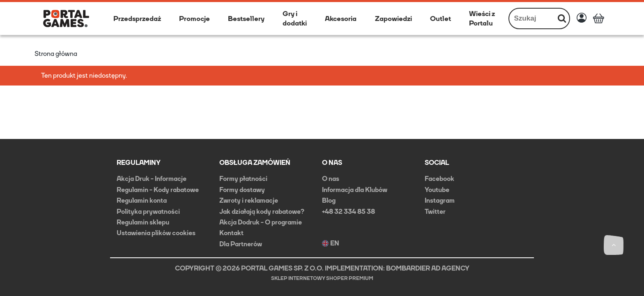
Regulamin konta (142, 200)
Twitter (435, 212)
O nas (331, 179)
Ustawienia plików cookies (156, 233)
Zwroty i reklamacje (249, 200)
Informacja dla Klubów (355, 190)
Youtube (437, 190)
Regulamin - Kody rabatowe (158, 190)
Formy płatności (243, 179)
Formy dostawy (242, 190)
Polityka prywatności (148, 212)
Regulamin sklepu (143, 222)
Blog (329, 200)
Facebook (439, 179)
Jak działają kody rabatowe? (262, 212)
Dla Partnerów (241, 244)
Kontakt (231, 233)
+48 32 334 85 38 (348, 212)
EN (331, 243)
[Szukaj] (562, 18)
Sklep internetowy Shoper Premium (322, 278)
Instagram (440, 200)
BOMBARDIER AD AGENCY (428, 268)
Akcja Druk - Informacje (152, 179)
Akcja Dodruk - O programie (261, 222)
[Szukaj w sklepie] (532, 18)
